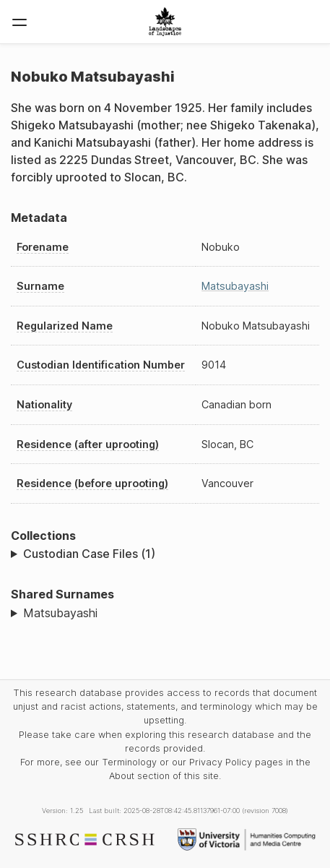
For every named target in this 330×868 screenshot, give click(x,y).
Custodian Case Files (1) (89, 554)
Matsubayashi (235, 286)
